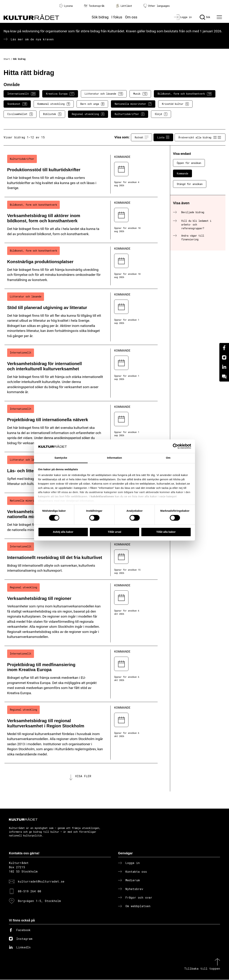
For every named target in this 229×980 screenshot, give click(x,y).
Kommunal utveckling (54, 104)
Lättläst (124, 6)
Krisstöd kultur (175, 104)
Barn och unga (92, 104)
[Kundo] (224, 377)
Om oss (131, 17)
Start (7, 59)
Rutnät (142, 137)
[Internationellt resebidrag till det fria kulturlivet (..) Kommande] (81, 559)
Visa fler (83, 776)
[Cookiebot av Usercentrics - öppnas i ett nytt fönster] (175, 446)
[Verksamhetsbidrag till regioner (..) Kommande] (81, 613)
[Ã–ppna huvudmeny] (220, 17)
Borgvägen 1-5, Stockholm (39, 901)
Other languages (157, 6)
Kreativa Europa (60, 94)
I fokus (117, 17)
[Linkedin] (224, 367)
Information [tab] (114, 458)
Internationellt (21, 94)
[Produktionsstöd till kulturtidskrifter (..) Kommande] (81, 174)
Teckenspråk (94, 6)
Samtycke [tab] (61, 458)
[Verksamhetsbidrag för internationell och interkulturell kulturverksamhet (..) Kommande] (81, 373)
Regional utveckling (88, 114)
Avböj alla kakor (63, 532)
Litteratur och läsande (104, 94)
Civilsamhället (20, 114)
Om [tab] (168, 458)
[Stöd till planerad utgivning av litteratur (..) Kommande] (81, 317)
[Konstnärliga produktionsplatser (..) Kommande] (81, 266)
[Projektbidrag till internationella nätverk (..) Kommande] (81, 427)
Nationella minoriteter (133, 104)
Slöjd (161, 114)
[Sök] (205, 17)
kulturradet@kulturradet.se (41, 882)
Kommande (182, 173)
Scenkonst (17, 104)
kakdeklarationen (102, 496)
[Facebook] (224, 348)
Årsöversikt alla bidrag (200, 137)
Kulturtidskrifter (130, 114)
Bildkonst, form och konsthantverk (185, 94)
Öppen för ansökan (189, 163)
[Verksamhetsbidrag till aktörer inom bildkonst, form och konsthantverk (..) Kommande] (81, 220)
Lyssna (66, 6)
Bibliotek (52, 114)
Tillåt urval (115, 532)
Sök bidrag (100, 17)
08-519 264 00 (30, 891)
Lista (163, 137)
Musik (140, 94)
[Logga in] (183, 17)
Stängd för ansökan (190, 184)
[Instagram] (224, 357)
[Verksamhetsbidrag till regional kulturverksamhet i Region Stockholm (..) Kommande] (81, 733)
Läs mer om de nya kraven (32, 39)
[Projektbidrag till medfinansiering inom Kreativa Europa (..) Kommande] (81, 674)
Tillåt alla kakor (166, 532)
